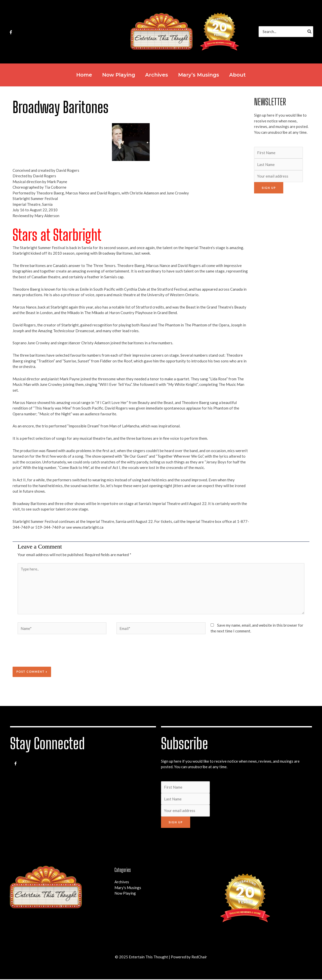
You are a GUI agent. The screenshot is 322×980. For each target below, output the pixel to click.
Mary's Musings (128, 888)
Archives (122, 883)
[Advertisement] (282, 274)
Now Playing (125, 894)
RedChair (199, 958)
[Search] (310, 32)
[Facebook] (11, 32)
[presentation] (47, 655)
